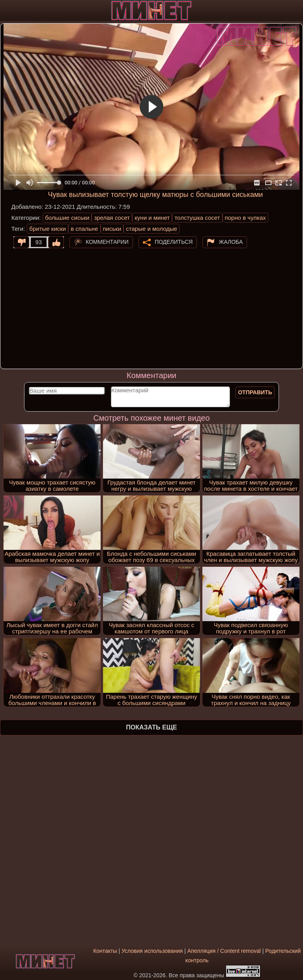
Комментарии (107, 241)
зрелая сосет (112, 218)
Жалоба (231, 241)
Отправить (255, 392)
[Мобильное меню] (7, 11)
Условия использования (152, 951)
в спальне (84, 229)
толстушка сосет (197, 218)
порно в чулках (245, 218)
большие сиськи (67, 218)
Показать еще (151, 727)
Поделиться (174, 241)
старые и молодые (151, 229)
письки (112, 229)
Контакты (105, 951)
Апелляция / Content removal (224, 951)
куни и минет (152, 218)
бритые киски (48, 229)
